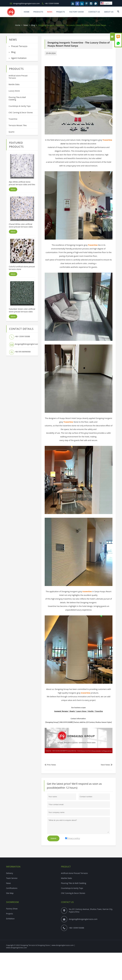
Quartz (12, 132)
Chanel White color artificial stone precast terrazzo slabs (21, 225)
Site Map (10, 893)
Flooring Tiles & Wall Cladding (17, 98)
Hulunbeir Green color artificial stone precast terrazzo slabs (22, 310)
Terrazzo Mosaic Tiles (18, 125)
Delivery (10, 873)
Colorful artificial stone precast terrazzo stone (22, 268)
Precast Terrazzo (19, 46)
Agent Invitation (19, 58)
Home (27, 12)
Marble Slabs (14, 84)
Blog (33, 25)
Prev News (50, 765)
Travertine (13, 119)
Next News (105, 765)
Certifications (12, 888)
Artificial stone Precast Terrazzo (18, 77)
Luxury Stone (14, 91)
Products (38, 12)
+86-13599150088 (52, 3)
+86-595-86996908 (23, 352)
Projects (60, 12)
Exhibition (10, 919)
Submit (53, 838)
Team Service (12, 878)
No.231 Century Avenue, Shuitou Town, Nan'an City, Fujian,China (91, 910)
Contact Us (94, 12)
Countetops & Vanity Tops (20, 106)
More (13, 189)
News (50, 12)
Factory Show (77, 12)
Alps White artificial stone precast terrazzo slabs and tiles (22, 183)
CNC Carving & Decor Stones (21, 112)
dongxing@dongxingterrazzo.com (26, 3)
